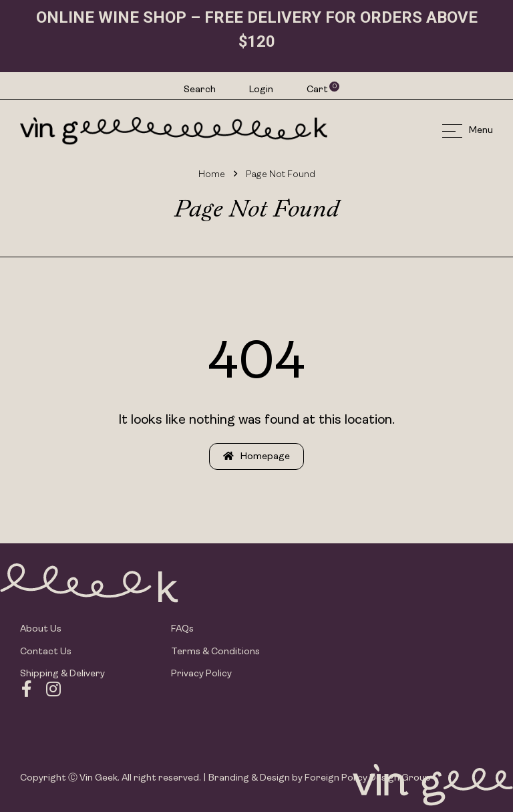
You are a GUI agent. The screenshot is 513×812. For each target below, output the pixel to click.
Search (200, 90)
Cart (318, 90)
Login (261, 90)
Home (212, 175)
